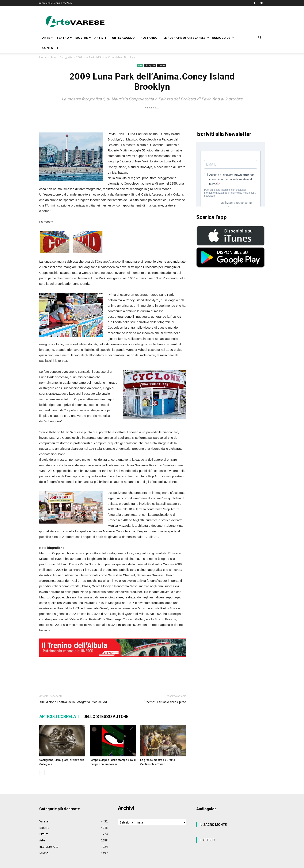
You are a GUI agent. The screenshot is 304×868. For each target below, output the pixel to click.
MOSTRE (83, 38)
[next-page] (49, 773)
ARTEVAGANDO (123, 38)
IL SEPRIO (207, 840)
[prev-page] (42, 773)
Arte (53, 57)
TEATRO (64, 38)
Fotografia (66, 57)
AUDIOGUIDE (223, 38)
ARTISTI (100, 38)
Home (43, 57)
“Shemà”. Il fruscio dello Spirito (165, 702)
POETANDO (149, 38)
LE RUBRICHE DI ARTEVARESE (186, 38)
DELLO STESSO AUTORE (106, 717)
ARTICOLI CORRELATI (59, 717)
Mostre (162, 65)
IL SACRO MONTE (213, 825)
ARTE (48, 38)
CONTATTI (50, 48)
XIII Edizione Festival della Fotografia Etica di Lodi (73, 702)
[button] (260, 38)
